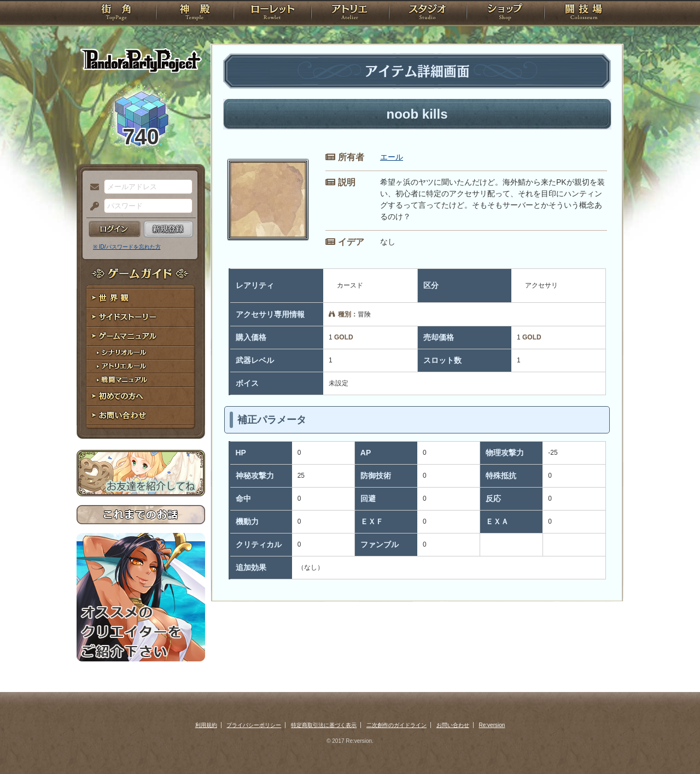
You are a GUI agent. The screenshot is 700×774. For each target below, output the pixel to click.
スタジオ (428, 14)
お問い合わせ (141, 416)
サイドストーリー (141, 317)
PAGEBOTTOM (673, 744)
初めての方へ (141, 397)
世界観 (141, 298)
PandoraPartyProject (141, 60)
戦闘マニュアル (141, 380)
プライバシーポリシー (254, 725)
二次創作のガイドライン (396, 725)
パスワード (92, 207)
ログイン (115, 229)
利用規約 (206, 725)
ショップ (505, 14)
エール (392, 157)
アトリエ (350, 14)
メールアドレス (92, 187)
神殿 (195, 14)
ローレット (272, 14)
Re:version (492, 725)
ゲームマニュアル (141, 336)
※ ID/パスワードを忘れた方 (127, 247)
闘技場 (584, 14)
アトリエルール (141, 367)
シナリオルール (141, 353)
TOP (116, 14)
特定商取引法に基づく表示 (324, 725)
